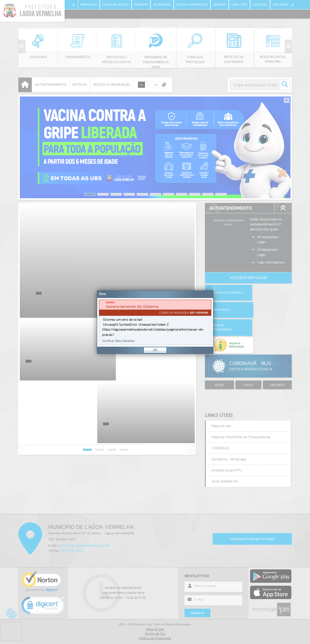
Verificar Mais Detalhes (118, 341)
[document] (155, 322)
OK (155, 350)
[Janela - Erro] (155, 322)
